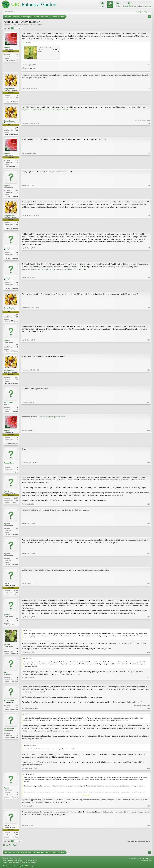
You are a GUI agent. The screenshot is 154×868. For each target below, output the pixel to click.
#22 (149, 714)
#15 (149, 507)
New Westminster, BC (12, 60)
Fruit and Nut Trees (18, 25)
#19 (149, 629)
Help (139, 863)
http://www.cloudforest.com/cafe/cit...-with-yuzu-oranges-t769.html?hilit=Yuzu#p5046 (54, 271)
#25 (149, 842)
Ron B (6, 494)
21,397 (16, 501)
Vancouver (15, 686)
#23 (149, 773)
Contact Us (133, 863)
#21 (149, 685)
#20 (149, 657)
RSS (151, 863)
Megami (33, 25)
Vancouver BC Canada (11, 102)
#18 (149, 598)
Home (143, 863)
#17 (149, 568)
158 (17, 710)
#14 (149, 475)
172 (17, 54)
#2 (149, 102)
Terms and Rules (146, 866)
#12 (149, 414)
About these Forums (145, 6)
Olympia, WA (14, 714)
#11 (149, 385)
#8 (149, 290)
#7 (149, 260)
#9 (149, 322)
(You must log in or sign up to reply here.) (138, 846)
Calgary (16, 414)
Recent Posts (9, 12)
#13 (149, 446)
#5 (149, 197)
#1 (149, 65)
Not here (15, 505)
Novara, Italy (14, 657)
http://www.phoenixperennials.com (53, 419)
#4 (149, 167)
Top (147, 863)
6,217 (16, 96)
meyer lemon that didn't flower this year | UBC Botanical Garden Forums (49, 110)
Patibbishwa (9, 405)
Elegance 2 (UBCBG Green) (11, 863)
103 (17, 191)
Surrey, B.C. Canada (12, 197)
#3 (149, 134)
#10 (149, 353)
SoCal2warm (9, 705)
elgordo (7, 186)
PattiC (6, 677)
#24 (149, 811)
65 (17, 653)
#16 (149, 538)
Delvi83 (27, 68)
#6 (149, 229)
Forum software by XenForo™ (20, 866)
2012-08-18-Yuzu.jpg (44, 47)
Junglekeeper (9, 89)
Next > (19, 28)
